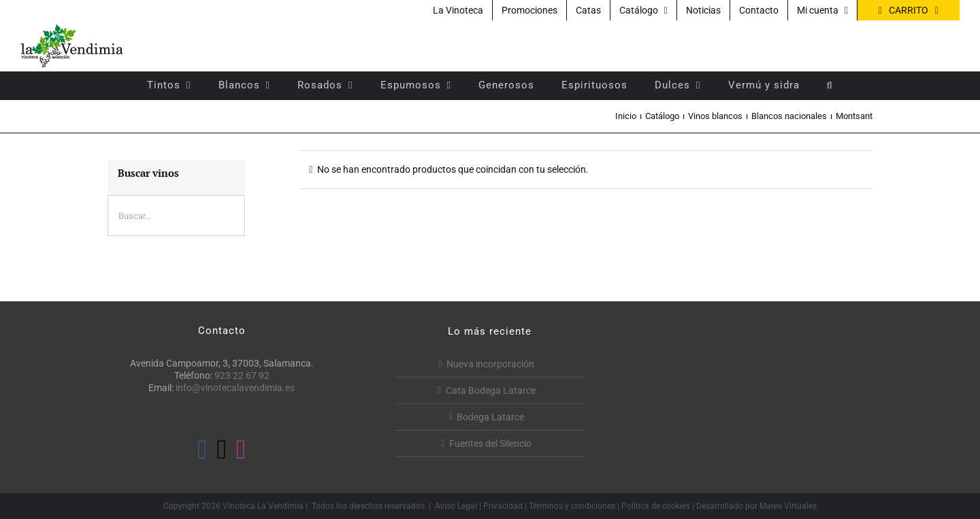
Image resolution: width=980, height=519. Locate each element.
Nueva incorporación (490, 364)
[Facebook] (202, 450)
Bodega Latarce (490, 417)
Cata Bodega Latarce (491, 390)
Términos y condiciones (572, 506)
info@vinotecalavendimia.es (235, 388)
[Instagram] (241, 450)
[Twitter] (222, 450)
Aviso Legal (456, 506)
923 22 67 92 (242, 375)
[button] (830, 85)
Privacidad (503, 506)
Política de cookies (656, 506)
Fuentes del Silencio (490, 443)
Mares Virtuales (788, 506)
